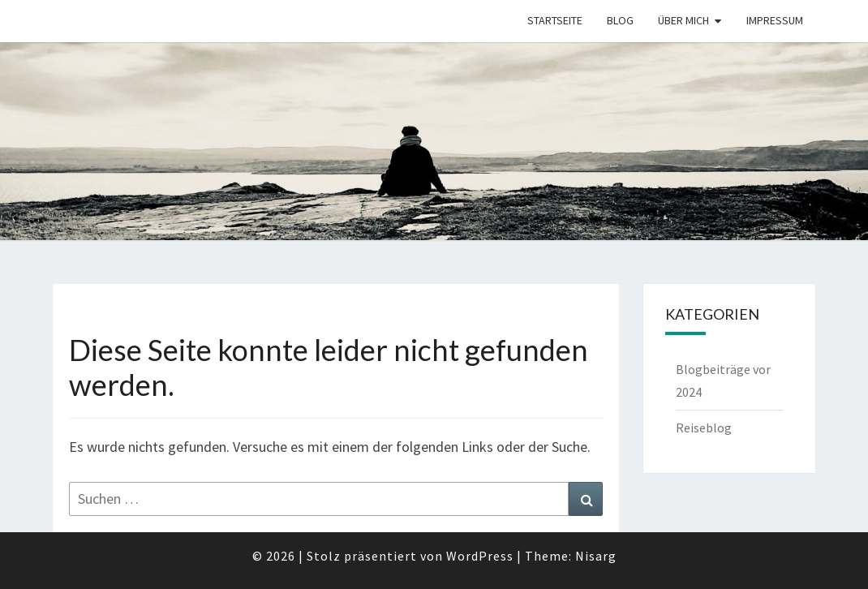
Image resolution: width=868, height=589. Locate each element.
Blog (620, 20)
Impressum (775, 20)
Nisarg (596, 556)
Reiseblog (704, 428)
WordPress (480, 556)
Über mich (683, 20)
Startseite (555, 20)
